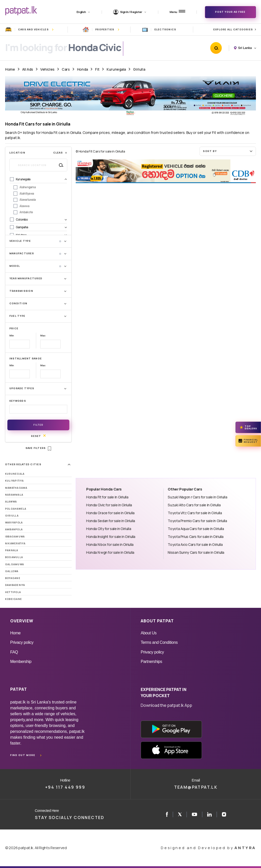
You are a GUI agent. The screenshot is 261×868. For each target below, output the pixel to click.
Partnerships (151, 662)
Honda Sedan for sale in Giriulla (111, 521)
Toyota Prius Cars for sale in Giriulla (196, 537)
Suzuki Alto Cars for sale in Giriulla (194, 505)
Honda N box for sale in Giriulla (110, 544)
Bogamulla (14, 557)
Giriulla (139, 69)
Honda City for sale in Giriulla (109, 529)
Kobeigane (14, 599)
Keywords (18, 401)
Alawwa (11, 502)
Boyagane (13, 578)
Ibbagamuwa (15, 537)
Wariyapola (14, 523)
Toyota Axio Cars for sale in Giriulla (195, 544)
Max (43, 336)
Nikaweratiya (15, 543)
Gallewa (12, 571)
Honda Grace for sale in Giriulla (110, 513)
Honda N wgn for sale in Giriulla (110, 552)
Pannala (12, 550)
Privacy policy (22, 642)
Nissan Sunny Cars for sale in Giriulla (196, 552)
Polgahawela (16, 509)
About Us (149, 633)
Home (10, 69)
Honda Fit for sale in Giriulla (107, 497)
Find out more (23, 755)
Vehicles (47, 69)
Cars (66, 69)
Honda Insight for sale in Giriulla (111, 537)
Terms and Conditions (159, 642)
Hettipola (13, 592)
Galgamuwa (15, 564)
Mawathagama (16, 488)
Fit (97, 69)
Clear (60, 153)
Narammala (14, 495)
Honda (82, 69)
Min (12, 336)
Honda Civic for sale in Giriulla (109, 505)
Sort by (228, 151)
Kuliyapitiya (14, 481)
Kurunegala (116, 69)
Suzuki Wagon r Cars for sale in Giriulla (197, 497)
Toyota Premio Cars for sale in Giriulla (197, 521)
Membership (21, 662)
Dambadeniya (15, 585)
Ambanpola (14, 529)
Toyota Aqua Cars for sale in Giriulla (196, 529)
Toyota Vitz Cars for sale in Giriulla (195, 513)
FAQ (14, 652)
